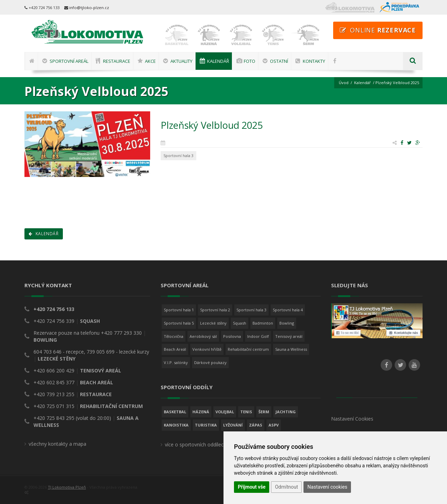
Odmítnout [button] (286, 487)
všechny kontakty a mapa (57, 444)
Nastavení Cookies (352, 419)
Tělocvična (174, 336)
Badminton (263, 323)
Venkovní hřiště (207, 349)
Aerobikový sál (203, 336)
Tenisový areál (289, 336)
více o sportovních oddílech (196, 444)
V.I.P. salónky (176, 362)
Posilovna (232, 336)
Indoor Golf (258, 336)
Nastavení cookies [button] (327, 487)
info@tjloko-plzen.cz (89, 8)
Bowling (287, 323)
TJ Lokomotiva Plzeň (67, 487)
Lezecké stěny (213, 323)
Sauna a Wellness (291, 349)
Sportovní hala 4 (288, 310)
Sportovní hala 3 (251, 310)
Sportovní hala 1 (179, 310)
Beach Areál (175, 349)
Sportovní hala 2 (215, 310)
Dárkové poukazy (210, 362)
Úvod (344, 83)
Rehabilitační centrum (248, 349)
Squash (240, 323)
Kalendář (362, 83)
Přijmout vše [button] (252, 487)
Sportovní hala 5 (179, 323)
